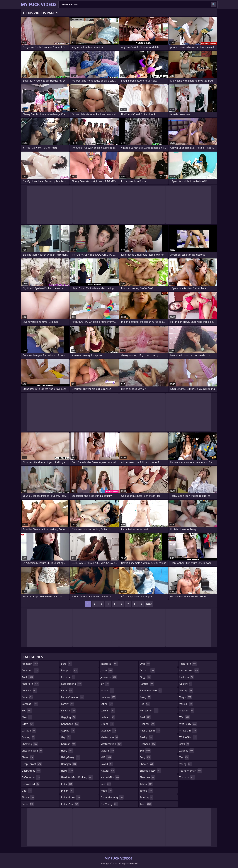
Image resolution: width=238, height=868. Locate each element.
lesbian (108, 711)
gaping (68, 731)
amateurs (30, 670)
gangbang (70, 724)
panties (147, 684)
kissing (107, 690)
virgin (185, 697)
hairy (67, 751)
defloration (31, 777)
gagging (68, 717)
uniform (186, 677)
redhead (148, 744)
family (68, 704)
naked (106, 764)
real (145, 717)
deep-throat (32, 764)
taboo (146, 784)
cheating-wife (32, 751)
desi (27, 791)
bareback (30, 704)
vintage (186, 690)
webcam (187, 711)
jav (105, 684)
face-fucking (71, 684)
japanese (109, 677)
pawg (145, 697)
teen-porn (188, 664)
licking (107, 724)
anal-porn (30, 684)
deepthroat (31, 771)
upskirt (186, 684)
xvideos (187, 751)
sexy (145, 757)
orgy (146, 677)
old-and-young (112, 797)
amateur (30, 664)
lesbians (108, 717)
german (69, 744)
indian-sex (70, 804)
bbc (27, 711)
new (106, 784)
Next (149, 604)
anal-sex (29, 690)
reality (147, 737)
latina (107, 704)
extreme (68, 677)
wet (184, 717)
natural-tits (110, 777)
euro (67, 664)
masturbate (109, 737)
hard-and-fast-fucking (77, 777)
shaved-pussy (151, 771)
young (186, 764)
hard (67, 771)
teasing (147, 797)
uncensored (189, 670)
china (28, 757)
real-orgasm (150, 731)
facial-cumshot (73, 697)
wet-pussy (188, 724)
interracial (109, 664)
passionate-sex (151, 690)
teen (146, 804)
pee (145, 704)
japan (107, 670)
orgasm (147, 670)
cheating (30, 744)
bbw (27, 717)
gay (66, 737)
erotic (28, 804)
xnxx (184, 744)
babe (27, 697)
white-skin (188, 737)
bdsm (28, 724)
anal (28, 677)
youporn (187, 777)
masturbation (111, 744)
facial (67, 690)
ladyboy (108, 697)
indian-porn (71, 797)
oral (145, 664)
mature (107, 751)
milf (106, 757)
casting (28, 737)
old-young (109, 804)
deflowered (31, 784)
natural (108, 771)
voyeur (186, 704)
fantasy (68, 711)
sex (145, 751)
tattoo (146, 791)
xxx (184, 757)
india (67, 784)
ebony (28, 797)
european (70, 670)
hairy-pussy (71, 757)
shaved (147, 764)
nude (106, 791)
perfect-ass (149, 711)
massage (108, 731)
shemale (148, 777)
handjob (69, 764)
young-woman (191, 771)
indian (68, 791)
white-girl (188, 731)
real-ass (148, 724)
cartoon (29, 731)
